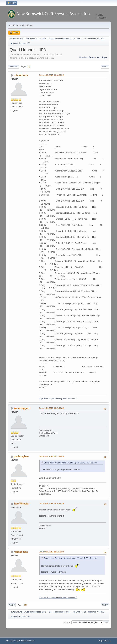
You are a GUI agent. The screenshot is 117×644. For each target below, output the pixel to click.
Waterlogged (21, 408)
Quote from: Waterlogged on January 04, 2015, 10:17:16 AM (70, 463)
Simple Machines (28, 641)
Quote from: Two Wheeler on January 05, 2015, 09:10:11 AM (70, 558)
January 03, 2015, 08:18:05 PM (51, 75)
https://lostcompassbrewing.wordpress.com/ (58, 399)
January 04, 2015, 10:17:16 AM (51, 408)
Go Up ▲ (108, 641)
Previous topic (87, 57)
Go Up (12, 605)
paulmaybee (21, 456)
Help (101, 641)
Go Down (13, 67)
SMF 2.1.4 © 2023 (13, 641)
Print (105, 67)
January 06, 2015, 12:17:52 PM (51, 552)
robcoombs (21, 75)
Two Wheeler (22, 504)
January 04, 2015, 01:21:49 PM (51, 456)
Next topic (102, 57)
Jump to (67, 622)
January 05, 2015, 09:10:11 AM (51, 504)
